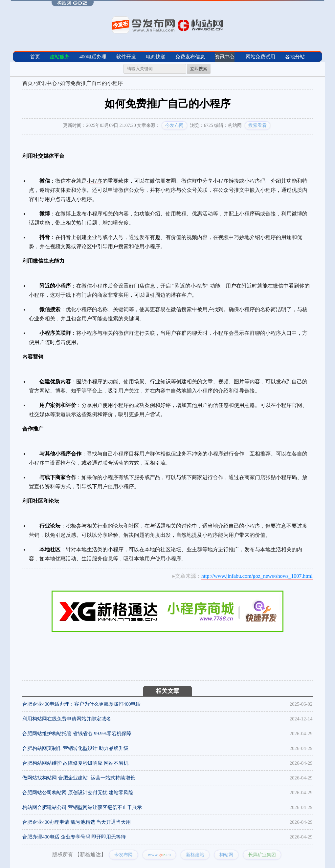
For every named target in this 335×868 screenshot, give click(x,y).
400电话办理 (93, 57)
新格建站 (195, 855)
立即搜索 (199, 69)
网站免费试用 (260, 57)
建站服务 (60, 57)
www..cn (159, 855)
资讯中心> (48, 83)
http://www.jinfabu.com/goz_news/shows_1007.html (257, 576)
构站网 (226, 855)
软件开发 (126, 57)
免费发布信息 (190, 57)
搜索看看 (257, 125)
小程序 (95, 181)
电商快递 (156, 57)
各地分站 (295, 57)
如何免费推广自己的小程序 (91, 83)
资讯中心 (225, 57)
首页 (35, 57)
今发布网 (174, 125)
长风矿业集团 (262, 855)
